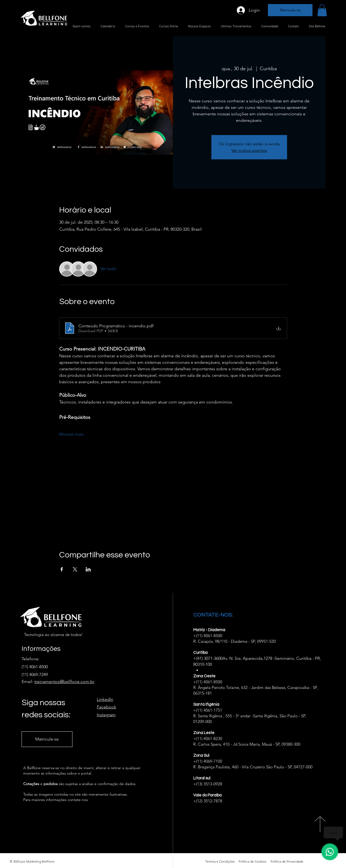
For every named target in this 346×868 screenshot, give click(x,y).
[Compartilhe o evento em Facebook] (62, 569)
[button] (322, 10)
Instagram (106, 715)
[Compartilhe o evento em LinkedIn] (88, 569)
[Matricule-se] (290, 10)
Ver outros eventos (249, 150)
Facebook (107, 707)
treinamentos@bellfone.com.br (64, 682)
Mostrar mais (71, 434)
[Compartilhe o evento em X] (75, 569)
